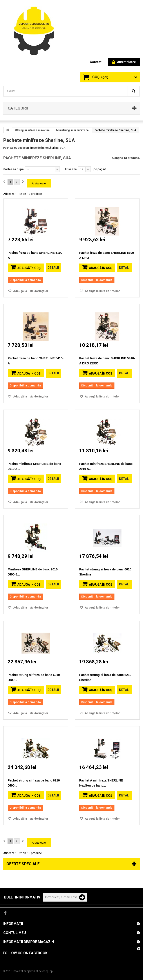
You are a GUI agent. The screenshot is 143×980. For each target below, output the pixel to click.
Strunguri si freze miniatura (32, 130)
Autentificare (124, 62)
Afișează (71, 169)
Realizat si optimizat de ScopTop (33, 971)
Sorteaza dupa (14, 169)
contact (96, 62)
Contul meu (15, 933)
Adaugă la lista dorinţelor (30, 291)
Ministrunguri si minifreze (72, 130)
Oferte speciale (23, 864)
